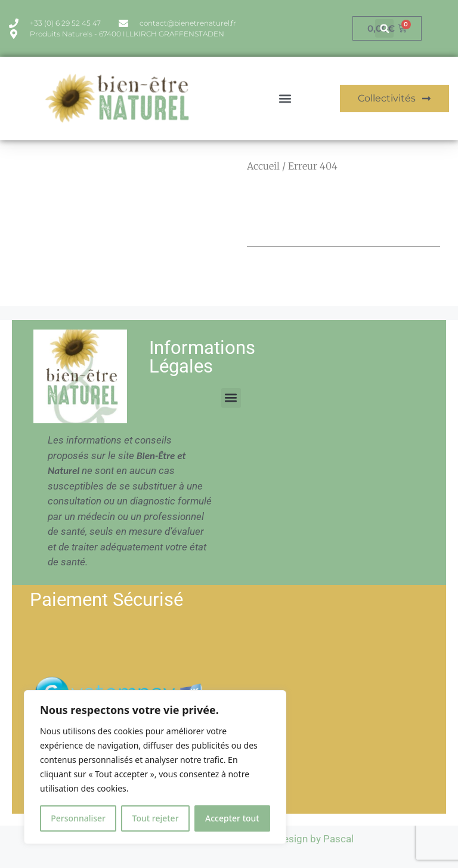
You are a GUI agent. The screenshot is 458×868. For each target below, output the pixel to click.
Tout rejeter (156, 818)
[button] (384, 28)
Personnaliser (78, 818)
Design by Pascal (315, 839)
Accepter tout (232, 818)
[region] (155, 767)
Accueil (263, 166)
